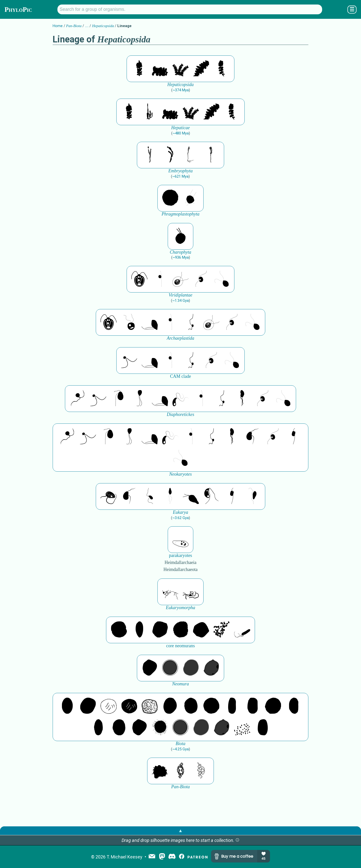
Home (58, 26)
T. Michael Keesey (124, 857)
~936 (181, 257)
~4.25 (180, 749)
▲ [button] (180, 830)
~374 (181, 90)
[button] (237, 840)
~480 (181, 133)
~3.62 (180, 518)
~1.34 (180, 301)
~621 (180, 176)
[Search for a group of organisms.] (190, 9)
